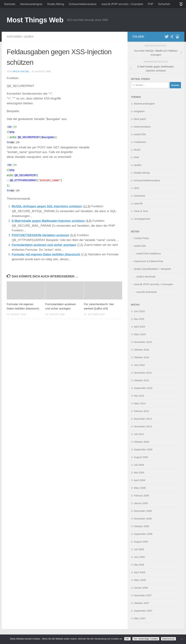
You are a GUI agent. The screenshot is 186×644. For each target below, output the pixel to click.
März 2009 (140, 488)
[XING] (172, 37)
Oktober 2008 (141, 526)
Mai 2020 (139, 319)
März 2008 (140, 580)
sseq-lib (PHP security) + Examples (122, 4)
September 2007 (143, 611)
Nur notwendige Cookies (146, 639)
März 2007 (140, 618)
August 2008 (141, 542)
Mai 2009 (139, 472)
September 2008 (143, 534)
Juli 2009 (139, 465)
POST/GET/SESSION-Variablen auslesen (40, 235)
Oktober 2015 (141, 380)
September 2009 (143, 449)
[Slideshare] (177, 37)
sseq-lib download (146, 292)
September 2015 (143, 388)
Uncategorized (142, 219)
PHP (151, 4)
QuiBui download (146, 277)
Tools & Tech (141, 211)
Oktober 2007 (141, 603)
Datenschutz (168, 639)
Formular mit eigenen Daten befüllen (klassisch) (46, 254)
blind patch (140, 119)
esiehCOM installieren (149, 253)
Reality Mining (56, 4)
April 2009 (140, 480)
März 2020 (140, 334)
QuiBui (29, 37)
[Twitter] (167, 37)
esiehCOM (140, 134)
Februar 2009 (141, 496)
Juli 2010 (139, 434)
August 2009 (141, 457)
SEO (137, 188)
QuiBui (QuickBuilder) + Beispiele (152, 269)
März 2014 (140, 403)
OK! (127, 639)
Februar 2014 (141, 411)
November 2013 (143, 426)
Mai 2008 (139, 565)
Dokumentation (142, 127)
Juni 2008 (139, 557)
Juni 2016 (139, 365)
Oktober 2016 (141, 357)
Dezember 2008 (143, 511)
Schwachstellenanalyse (83, 4)
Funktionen (140, 142)
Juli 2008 (139, 549)
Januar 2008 (141, 588)
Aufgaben (14, 37)
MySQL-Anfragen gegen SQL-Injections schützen (47, 206)
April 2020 (140, 327)
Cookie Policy (141, 238)
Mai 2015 (139, 396)
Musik (137, 150)
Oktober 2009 (141, 442)
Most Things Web (35, 20)
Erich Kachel (21, 71)
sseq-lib (138, 203)
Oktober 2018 (141, 350)
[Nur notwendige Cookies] (182, 639)
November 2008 (143, 519)
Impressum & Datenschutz (149, 261)
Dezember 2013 (143, 419)
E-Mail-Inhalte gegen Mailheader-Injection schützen (48, 221)
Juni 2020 (139, 311)
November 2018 (143, 342)
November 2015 (143, 373)
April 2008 (140, 572)
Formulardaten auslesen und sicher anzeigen (44, 245)
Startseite (10, 4)
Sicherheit (164, 4)
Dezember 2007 (143, 595)
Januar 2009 (141, 503)
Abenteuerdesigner (31, 4)
